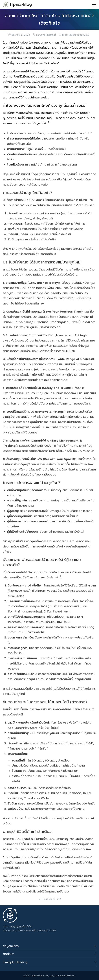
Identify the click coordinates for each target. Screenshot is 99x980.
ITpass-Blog (21, 4)
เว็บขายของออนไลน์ (79, 35)
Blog (65, 35)
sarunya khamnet (46, 35)
